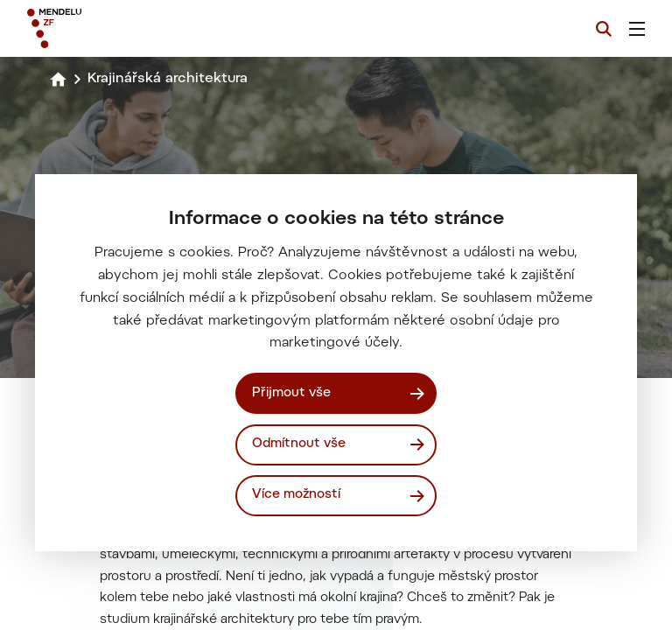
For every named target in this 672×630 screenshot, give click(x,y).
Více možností (296, 495)
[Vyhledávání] (604, 29)
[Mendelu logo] (120, 28)
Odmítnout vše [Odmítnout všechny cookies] (299, 444)
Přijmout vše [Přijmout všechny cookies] (291, 393)
